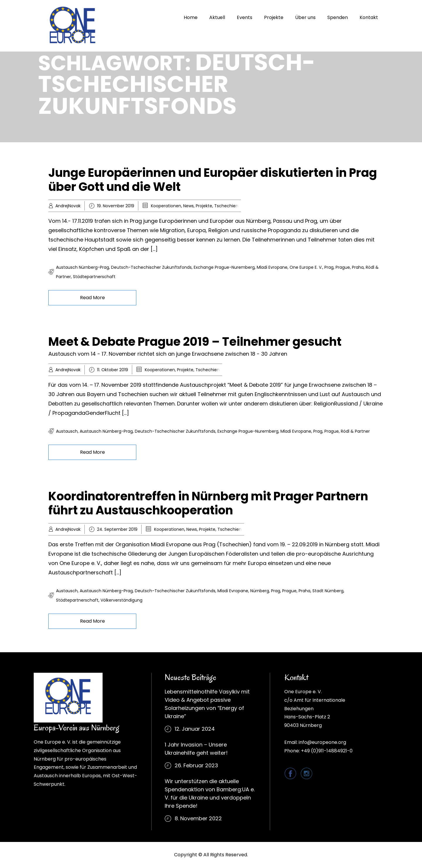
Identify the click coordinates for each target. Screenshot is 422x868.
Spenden (338, 17)
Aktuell (217, 17)
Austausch (67, 431)
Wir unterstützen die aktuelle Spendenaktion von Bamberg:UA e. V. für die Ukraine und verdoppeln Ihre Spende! (210, 793)
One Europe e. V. (306, 267)
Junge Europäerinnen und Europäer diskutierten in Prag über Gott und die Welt (213, 180)
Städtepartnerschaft (94, 277)
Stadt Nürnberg (328, 591)
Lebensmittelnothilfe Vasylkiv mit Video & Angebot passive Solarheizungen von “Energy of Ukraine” (207, 704)
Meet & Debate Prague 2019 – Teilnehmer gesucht (195, 342)
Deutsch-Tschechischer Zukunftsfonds (151, 267)
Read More (92, 298)
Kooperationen (166, 206)
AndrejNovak (68, 206)
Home (191, 17)
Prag (329, 267)
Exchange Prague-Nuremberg (224, 267)
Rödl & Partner (355, 431)
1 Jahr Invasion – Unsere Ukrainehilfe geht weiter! (196, 749)
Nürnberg (260, 591)
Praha (358, 267)
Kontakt (369, 17)
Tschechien (226, 206)
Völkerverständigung (121, 600)
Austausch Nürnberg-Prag (82, 267)
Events (245, 17)
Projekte (274, 17)
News (188, 206)
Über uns (305, 17)
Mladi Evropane (272, 267)
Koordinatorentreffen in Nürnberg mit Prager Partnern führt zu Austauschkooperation (208, 503)
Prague (343, 267)
